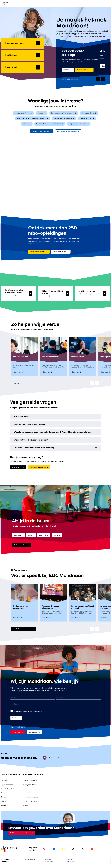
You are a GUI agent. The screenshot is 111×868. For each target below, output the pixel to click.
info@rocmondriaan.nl (53, 758)
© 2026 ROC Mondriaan (5, 861)
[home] (7, 3)
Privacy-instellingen (70, 861)
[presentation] (98, 861)
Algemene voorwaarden (49, 861)
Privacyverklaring (29, 859)
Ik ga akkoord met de (28, 711)
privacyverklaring (36, 711)
